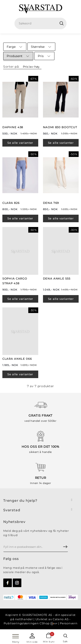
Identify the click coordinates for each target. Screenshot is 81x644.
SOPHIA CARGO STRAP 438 (15, 281)
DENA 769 (51, 203)
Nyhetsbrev (14, 522)
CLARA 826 (11, 203)
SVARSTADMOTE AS (37, 615)
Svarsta (10, 510)
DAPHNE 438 (13, 127)
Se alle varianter (20, 143)
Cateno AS (61, 619)
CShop (48, 623)
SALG (47, 38)
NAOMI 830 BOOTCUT (60, 127)
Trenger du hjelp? (20, 501)
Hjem (34, 38)
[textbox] (42, 23)
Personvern (69, 623)
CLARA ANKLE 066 (17, 359)
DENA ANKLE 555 (57, 278)
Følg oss (11, 559)
